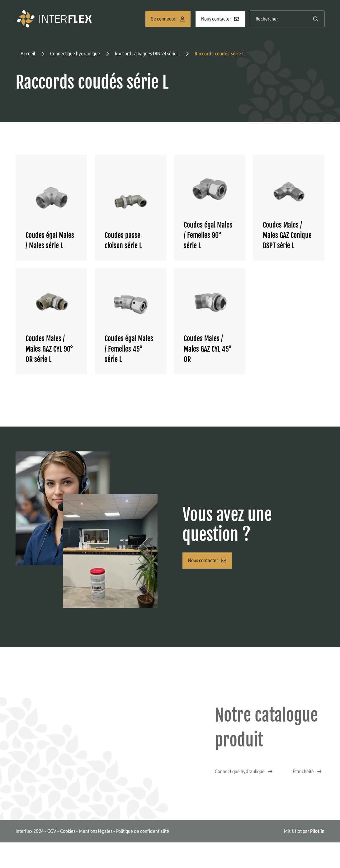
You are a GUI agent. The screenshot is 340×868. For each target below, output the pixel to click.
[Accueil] (55, 19)
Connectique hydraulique (75, 54)
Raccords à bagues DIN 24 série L (147, 54)
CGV (52, 831)
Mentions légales (96, 831)
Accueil (28, 54)
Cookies (68, 831)
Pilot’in (317, 831)
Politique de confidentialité (143, 831)
